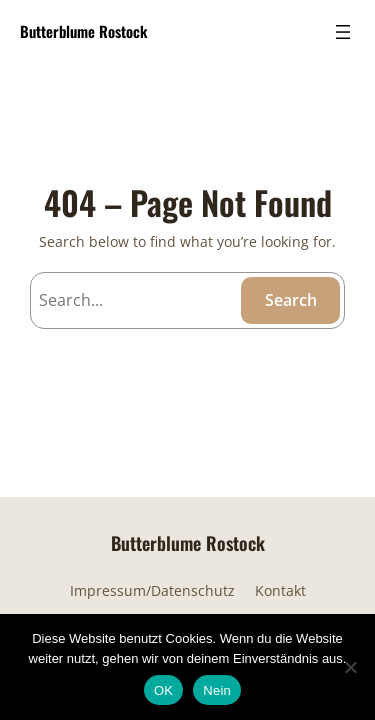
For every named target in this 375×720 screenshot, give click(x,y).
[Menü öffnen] (343, 32)
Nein (217, 690)
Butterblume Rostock (83, 31)
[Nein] (350, 667)
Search (291, 300)
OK (163, 690)
